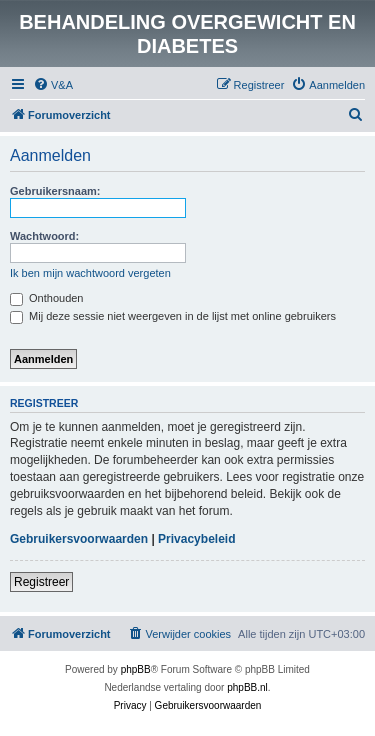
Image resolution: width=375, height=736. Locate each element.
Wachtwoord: (44, 236)
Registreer (41, 582)
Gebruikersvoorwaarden (79, 539)
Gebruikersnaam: (55, 191)
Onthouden (47, 298)
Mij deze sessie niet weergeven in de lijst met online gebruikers (173, 316)
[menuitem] (53, 85)
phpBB (136, 669)
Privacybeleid (196, 539)
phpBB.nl (247, 687)
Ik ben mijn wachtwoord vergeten (90, 273)
